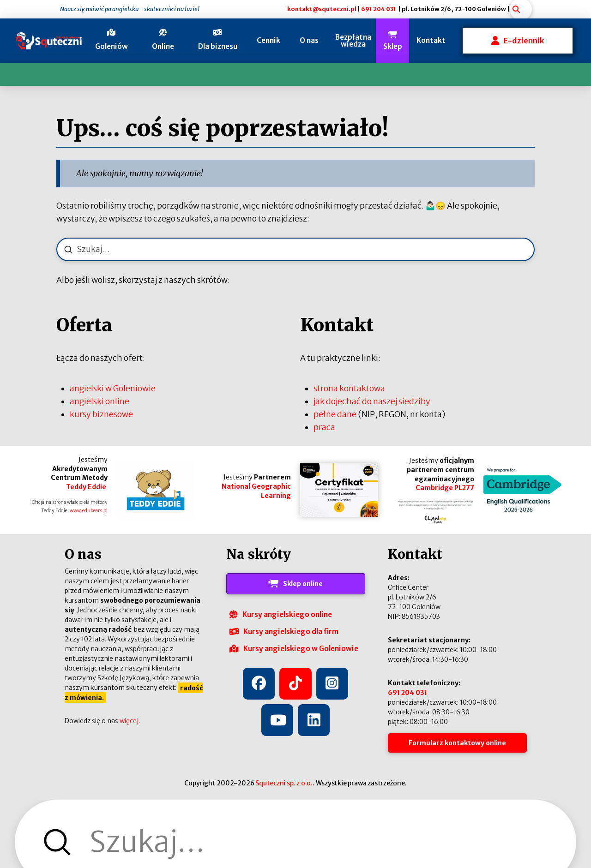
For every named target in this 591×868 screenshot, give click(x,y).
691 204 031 (379, 9)
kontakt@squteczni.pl (322, 9)
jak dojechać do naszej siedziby (372, 401)
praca (324, 427)
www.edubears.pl (89, 511)
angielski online (100, 401)
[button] (112, 41)
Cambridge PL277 (445, 488)
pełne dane (335, 414)
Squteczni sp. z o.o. (284, 783)
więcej (129, 721)
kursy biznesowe (101, 414)
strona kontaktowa (349, 389)
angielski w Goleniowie (113, 389)
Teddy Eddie (87, 487)
